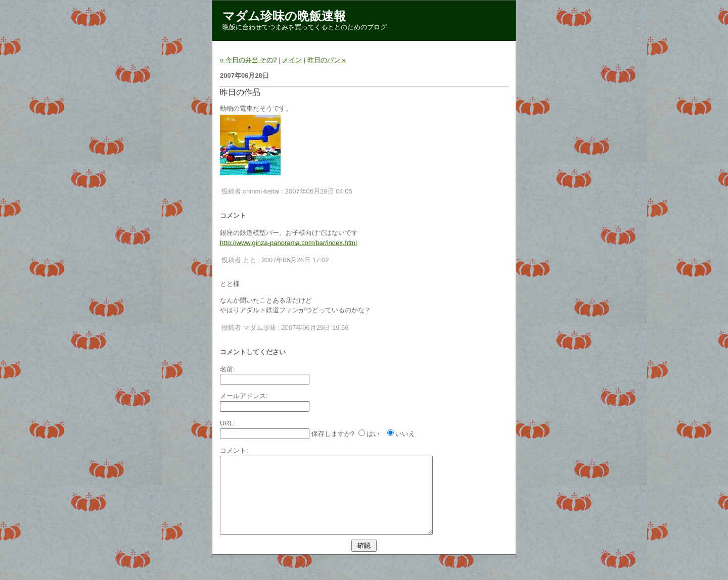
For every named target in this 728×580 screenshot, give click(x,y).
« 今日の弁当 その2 (248, 60)
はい (373, 434)
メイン (292, 60)
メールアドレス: (244, 396)
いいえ (405, 434)
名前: (227, 369)
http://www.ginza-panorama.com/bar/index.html (288, 243)
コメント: (234, 450)
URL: (227, 423)
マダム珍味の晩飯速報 (284, 16)
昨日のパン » (327, 60)
